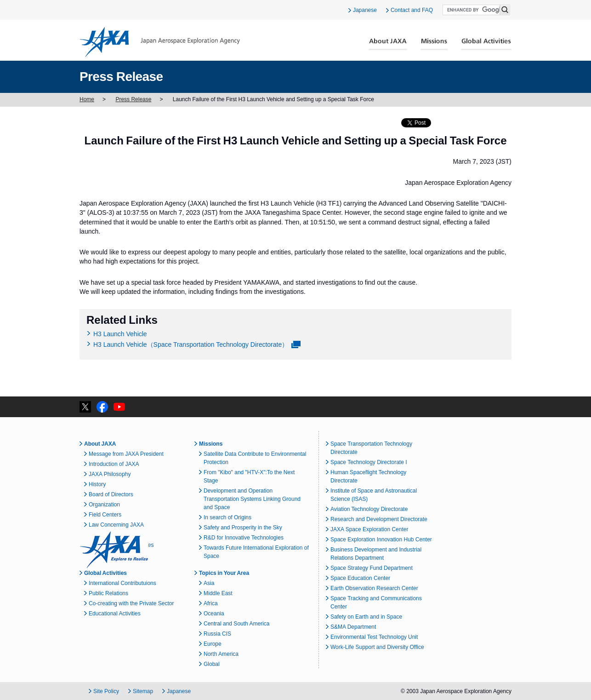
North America (221, 654)
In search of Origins (227, 517)
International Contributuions (122, 583)
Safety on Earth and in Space (366, 617)
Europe (213, 644)
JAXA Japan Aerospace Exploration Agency (160, 42)
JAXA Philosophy (110, 474)
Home (87, 99)
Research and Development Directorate (379, 519)
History (97, 484)
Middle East (218, 593)
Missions (434, 44)
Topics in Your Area (224, 573)
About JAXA (388, 44)
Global (212, 664)
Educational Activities (115, 614)
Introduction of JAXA (114, 464)
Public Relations (108, 593)
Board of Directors (111, 494)
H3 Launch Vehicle (120, 334)
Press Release (133, 99)
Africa (211, 603)
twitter (85, 407)
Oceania (214, 614)
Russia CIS (217, 634)
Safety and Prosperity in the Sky (243, 528)
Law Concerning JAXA (116, 525)
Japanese (365, 10)
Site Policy (106, 691)
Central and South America (236, 624)
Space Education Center (360, 578)
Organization (104, 505)
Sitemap (143, 691)
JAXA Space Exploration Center (369, 529)
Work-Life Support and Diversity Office (377, 647)
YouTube (119, 407)
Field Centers (105, 515)
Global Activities (486, 44)
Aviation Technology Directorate (369, 509)
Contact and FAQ (412, 10)
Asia (209, 583)
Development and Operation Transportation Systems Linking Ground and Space (252, 499)
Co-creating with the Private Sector (131, 603)
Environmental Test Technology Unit (374, 637)
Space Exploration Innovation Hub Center (381, 539)
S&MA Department (353, 627)
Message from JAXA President (126, 454)
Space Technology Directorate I (369, 462)
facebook (102, 407)
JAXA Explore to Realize (114, 550)
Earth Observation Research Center (374, 588)
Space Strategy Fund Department (372, 568)
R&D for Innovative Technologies (244, 538)
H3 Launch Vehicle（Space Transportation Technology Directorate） (191, 344)
